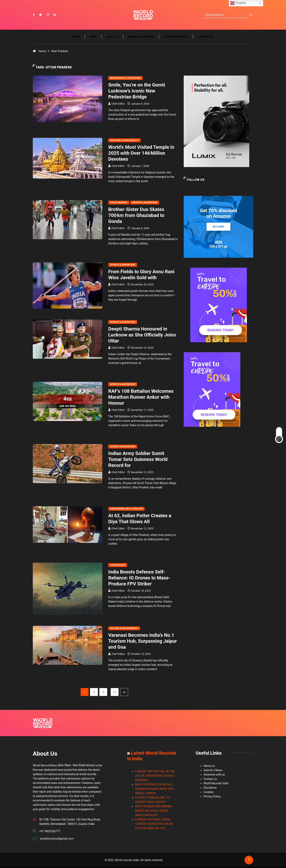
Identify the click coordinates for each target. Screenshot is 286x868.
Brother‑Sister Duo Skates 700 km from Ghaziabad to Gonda (136, 216)
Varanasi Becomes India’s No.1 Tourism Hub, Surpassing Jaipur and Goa (143, 642)
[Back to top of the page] (249, 861)
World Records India (216, 784)
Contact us (206, 37)
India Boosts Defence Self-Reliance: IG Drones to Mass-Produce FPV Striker (139, 578)
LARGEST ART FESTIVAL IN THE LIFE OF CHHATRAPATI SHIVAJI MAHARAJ (155, 776)
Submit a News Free (141, 37)
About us (112, 37)
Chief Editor (118, 104)
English (238, 3)
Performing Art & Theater (126, 509)
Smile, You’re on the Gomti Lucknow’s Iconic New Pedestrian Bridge (137, 91)
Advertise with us (176, 37)
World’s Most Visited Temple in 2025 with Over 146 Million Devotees (141, 154)
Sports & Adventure (145, 203)
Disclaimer (210, 788)
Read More (118, 126)
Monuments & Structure (125, 79)
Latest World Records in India (152, 756)
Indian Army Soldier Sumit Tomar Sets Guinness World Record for (138, 460)
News (93, 37)
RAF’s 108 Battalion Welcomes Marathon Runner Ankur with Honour (141, 398)
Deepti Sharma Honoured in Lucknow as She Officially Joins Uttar (142, 335)
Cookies (209, 793)
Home (76, 37)
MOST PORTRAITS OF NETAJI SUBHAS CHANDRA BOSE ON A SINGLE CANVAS (155, 789)
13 (115, 693)
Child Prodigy (119, 203)
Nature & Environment (124, 629)
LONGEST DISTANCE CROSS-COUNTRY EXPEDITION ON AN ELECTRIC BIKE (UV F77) (154, 824)
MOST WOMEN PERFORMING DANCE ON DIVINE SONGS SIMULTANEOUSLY (153, 811)
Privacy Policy (212, 797)
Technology (118, 566)
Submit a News (213, 771)
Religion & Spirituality (124, 141)
